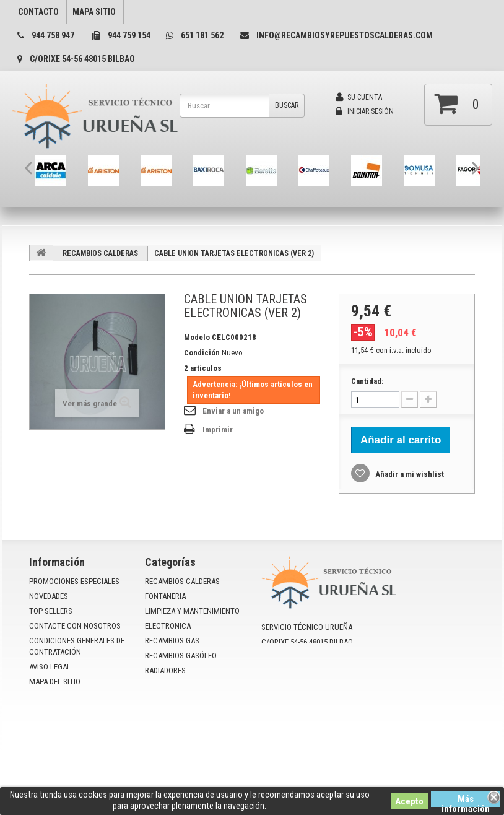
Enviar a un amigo (233, 411)
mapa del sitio (55, 682)
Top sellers (51, 611)
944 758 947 (53, 35)
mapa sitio (94, 12)
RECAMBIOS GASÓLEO (181, 656)
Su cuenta (359, 97)
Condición (202, 353)
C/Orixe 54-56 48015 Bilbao (82, 59)
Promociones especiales (74, 581)
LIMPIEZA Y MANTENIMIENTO (192, 611)
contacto (38, 12)
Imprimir (218, 429)
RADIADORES (165, 670)
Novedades (49, 596)
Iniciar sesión (365, 111)
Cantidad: (367, 381)
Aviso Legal (50, 667)
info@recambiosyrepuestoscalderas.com (345, 35)
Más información (466, 800)
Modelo (197, 337)
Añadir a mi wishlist (409, 474)
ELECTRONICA (168, 626)
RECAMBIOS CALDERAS (100, 253)
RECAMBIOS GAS (172, 641)
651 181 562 (202, 35)
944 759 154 (129, 35)
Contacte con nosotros (75, 626)
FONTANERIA (165, 596)
